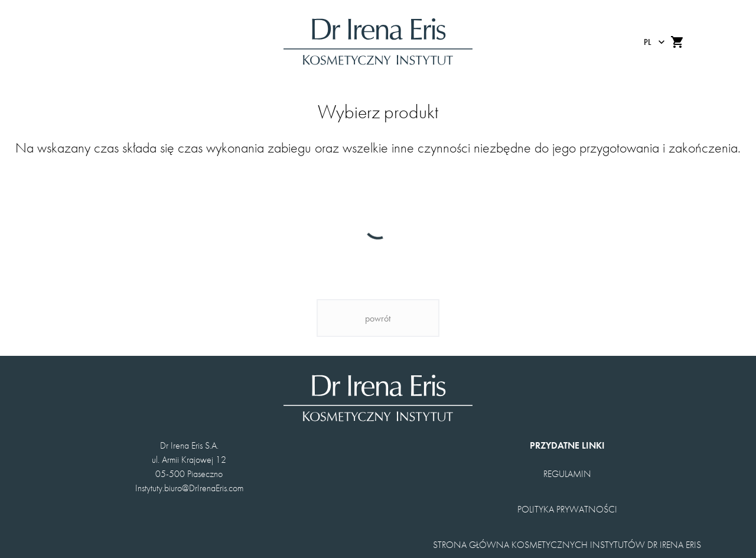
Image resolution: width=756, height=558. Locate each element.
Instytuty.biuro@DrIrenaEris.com (189, 488)
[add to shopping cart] (677, 42)
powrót (378, 318)
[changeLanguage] (651, 42)
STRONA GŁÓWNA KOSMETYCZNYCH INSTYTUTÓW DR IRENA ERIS (567, 545)
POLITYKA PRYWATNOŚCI (567, 509)
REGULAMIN (567, 474)
